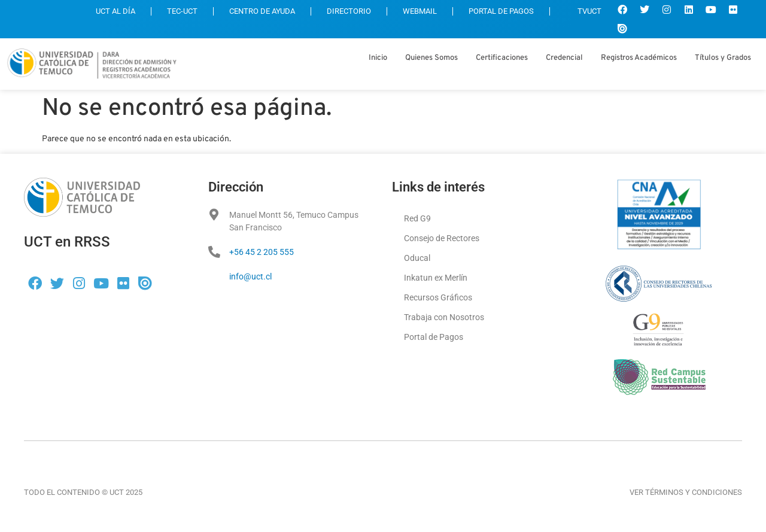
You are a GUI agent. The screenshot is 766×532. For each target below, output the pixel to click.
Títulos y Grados (723, 58)
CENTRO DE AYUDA (262, 11)
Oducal (417, 258)
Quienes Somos (431, 58)
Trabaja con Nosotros (444, 317)
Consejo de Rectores (442, 238)
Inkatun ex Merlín (436, 278)
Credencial (564, 58)
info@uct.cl (250, 276)
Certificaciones (502, 58)
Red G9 (417, 218)
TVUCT (583, 11)
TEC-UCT (182, 11)
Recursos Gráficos (438, 297)
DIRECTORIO (349, 11)
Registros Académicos (639, 58)
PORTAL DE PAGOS (501, 11)
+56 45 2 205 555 (262, 252)
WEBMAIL (420, 11)
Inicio (378, 58)
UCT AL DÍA (115, 11)
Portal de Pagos (434, 337)
